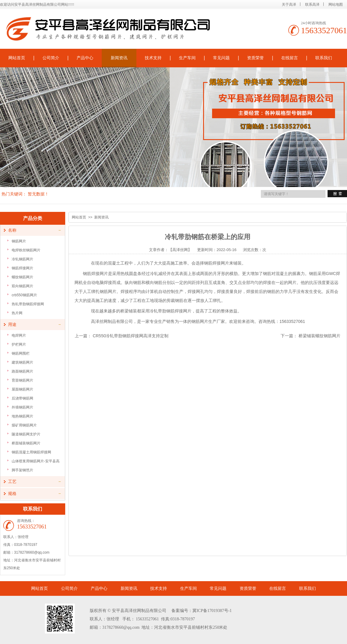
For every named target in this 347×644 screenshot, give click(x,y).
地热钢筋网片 (22, 416)
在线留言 (290, 58)
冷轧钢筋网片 (22, 259)
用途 (12, 325)
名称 (12, 230)
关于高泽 (289, 4)
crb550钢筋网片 (24, 295)
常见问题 (221, 58)
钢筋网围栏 (21, 353)
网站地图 (336, 4)
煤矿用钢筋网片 (24, 425)
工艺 (12, 482)
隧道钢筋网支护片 (26, 434)
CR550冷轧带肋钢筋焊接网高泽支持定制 (131, 336)
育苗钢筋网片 (22, 380)
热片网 (17, 313)
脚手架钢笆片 (22, 470)
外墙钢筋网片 (22, 407)
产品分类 (33, 218)
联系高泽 (312, 4)
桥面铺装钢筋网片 (26, 443)
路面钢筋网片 (22, 371)
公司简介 (51, 58)
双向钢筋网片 (22, 286)
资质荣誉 (255, 58)
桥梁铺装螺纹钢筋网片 (319, 336)
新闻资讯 (119, 58)
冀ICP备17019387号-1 (212, 611)
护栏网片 (19, 344)
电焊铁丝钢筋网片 (26, 250)
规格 (12, 494)
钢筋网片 (19, 241)
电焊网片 (19, 335)
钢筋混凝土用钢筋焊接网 (31, 452)
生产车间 (187, 58)
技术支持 (153, 58)
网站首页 (79, 217)
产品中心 (85, 58)
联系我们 (324, 58)
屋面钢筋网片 (22, 389)
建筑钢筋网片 (22, 362)
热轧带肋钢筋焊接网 (28, 304)
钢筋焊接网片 (22, 268)
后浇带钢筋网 (22, 398)
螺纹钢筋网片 (22, 277)
